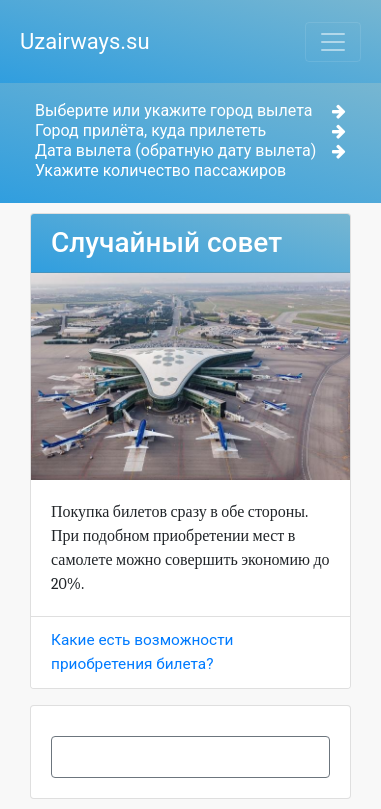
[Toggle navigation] (333, 42)
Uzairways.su (85, 41)
